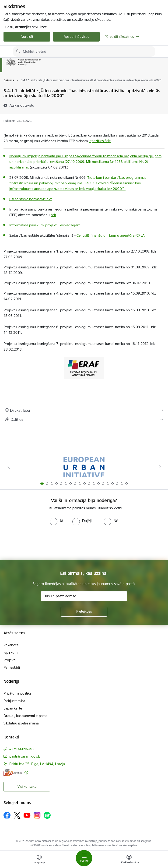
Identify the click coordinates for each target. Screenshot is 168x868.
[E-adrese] (13, 773)
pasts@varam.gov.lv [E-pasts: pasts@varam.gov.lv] (25, 756)
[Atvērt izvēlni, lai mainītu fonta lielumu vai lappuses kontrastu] (129, 860)
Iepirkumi (11, 652)
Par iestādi (12, 667)
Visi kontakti (27, 786)
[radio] (56, 521)
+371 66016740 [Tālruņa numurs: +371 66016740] (21, 749)
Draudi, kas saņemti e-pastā (25, 716)
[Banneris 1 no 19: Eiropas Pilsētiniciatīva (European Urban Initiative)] (84, 467)
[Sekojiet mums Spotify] (47, 815)
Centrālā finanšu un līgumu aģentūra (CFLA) (111, 235)
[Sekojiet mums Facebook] (7, 815)
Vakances (11, 645)
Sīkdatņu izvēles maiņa (21, 723)
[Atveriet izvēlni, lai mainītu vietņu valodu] (39, 860)
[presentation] (39, 543)
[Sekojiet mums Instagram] (37, 815)
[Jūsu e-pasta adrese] (84, 596)
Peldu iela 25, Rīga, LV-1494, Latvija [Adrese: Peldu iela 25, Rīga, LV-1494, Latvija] (37, 764)
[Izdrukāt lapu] (84, 410)
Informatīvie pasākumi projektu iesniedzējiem (45, 225)
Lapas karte (13, 708)
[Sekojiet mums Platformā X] (17, 815)
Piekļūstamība (14, 701)
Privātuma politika (17, 693)
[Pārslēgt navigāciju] (84, 858)
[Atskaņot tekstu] (22, 105)
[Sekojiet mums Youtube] (27, 815)
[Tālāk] (160, 467)
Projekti (9, 660)
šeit (53, 215)
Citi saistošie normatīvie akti (31, 199)
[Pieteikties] (84, 612)
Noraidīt (27, 37)
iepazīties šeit (100, 141)
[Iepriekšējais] (8, 467)
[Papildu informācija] (26, 773)
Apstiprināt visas (76, 37)
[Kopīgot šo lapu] (84, 419)
